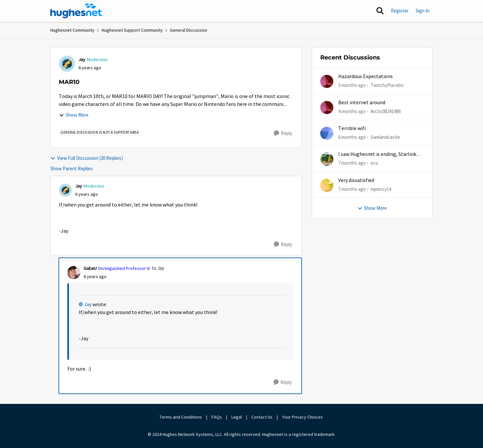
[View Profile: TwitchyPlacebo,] (327, 81)
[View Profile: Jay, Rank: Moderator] (67, 64)
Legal (237, 417)
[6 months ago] (352, 137)
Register (400, 11)
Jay (88, 305)
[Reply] (283, 133)
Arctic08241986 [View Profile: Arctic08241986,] (386, 111)
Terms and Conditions (181, 417)
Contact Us (262, 417)
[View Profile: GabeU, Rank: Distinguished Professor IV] (74, 273)
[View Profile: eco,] (327, 159)
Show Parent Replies (72, 168)
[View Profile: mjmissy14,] (327, 185)
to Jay (158, 268)
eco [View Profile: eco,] (374, 163)
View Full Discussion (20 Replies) (87, 158)
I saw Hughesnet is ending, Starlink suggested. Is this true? (377, 154)
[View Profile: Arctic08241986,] (327, 108)
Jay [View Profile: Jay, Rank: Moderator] (82, 59)
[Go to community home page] (77, 11)
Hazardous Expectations (366, 76)
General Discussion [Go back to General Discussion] (189, 30)
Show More (74, 115)
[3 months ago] (352, 85)
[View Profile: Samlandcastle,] (327, 133)
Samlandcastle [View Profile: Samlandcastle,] (385, 137)
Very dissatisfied (356, 180)
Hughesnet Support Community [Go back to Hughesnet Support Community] (132, 30)
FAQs (217, 417)
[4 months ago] (352, 111)
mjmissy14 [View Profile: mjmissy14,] (381, 189)
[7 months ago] (352, 163)
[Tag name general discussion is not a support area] (100, 132)
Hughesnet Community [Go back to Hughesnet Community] (72, 30)
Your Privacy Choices (303, 417)
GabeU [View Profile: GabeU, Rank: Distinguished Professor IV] (90, 268)
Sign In (423, 11)
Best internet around (362, 103)
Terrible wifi (352, 128)
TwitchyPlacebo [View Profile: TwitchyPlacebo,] (387, 85)
